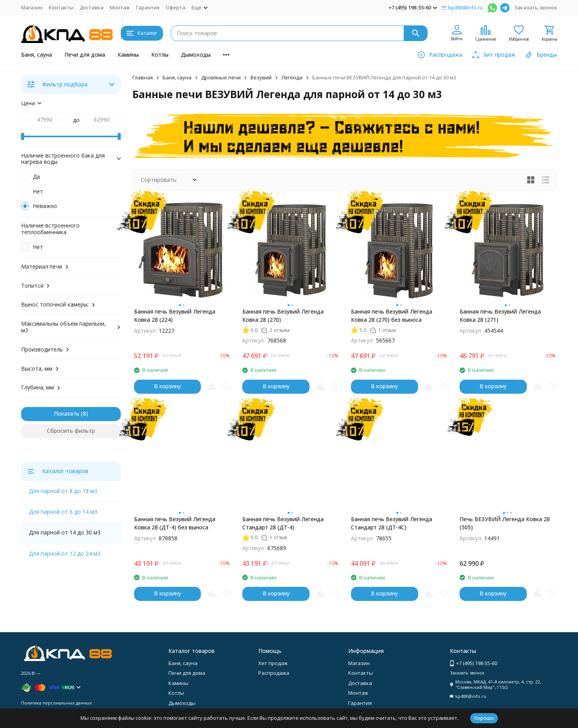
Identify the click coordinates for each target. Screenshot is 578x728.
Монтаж (120, 7)
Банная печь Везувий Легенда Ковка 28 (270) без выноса (392, 316)
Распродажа (274, 673)
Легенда (292, 77)
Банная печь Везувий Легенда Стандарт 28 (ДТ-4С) (392, 523)
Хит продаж (273, 663)
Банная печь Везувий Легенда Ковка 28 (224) (175, 316)
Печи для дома (85, 55)
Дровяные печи (221, 77)
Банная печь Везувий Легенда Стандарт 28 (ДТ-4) (283, 523)
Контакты (61, 7)
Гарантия (148, 7)
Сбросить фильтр (71, 431)
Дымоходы (196, 55)
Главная (143, 77)
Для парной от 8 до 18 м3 (63, 491)
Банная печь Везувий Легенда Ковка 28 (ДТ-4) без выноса (175, 523)
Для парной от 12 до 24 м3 (65, 553)
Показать (67, 413)
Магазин (32, 7)
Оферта (175, 7)
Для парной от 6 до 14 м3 (63, 512)
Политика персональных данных (56, 703)
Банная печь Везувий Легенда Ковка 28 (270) (283, 316)
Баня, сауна (37, 55)
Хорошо (484, 718)
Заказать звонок (536, 7)
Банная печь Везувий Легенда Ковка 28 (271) (500, 316)
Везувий (261, 77)
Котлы (160, 55)
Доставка (92, 7)
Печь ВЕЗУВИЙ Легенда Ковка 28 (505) (505, 523)
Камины (128, 55)
